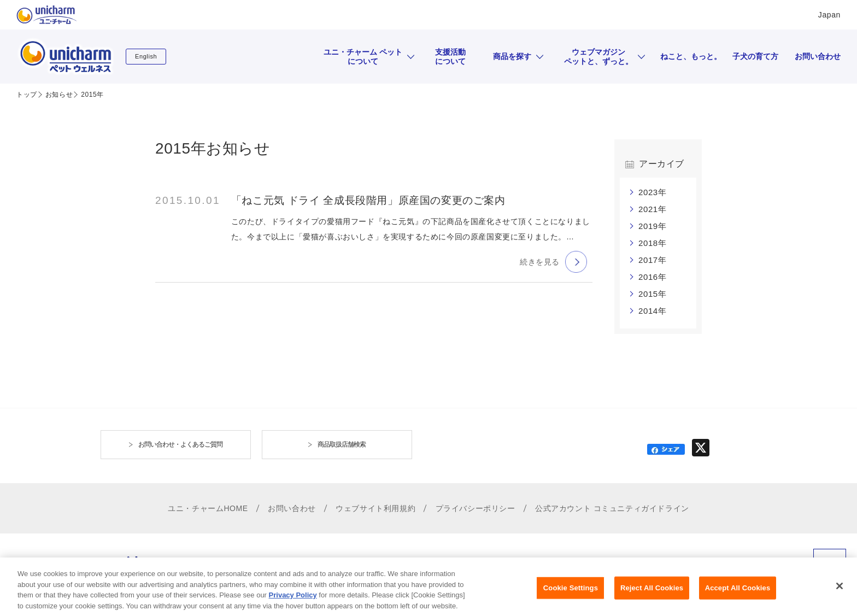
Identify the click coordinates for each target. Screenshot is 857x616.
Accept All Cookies (738, 596)
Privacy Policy (293, 603)
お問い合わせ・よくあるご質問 (180, 444)
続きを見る (540, 262)
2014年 (652, 311)
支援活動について (450, 57)
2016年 (652, 277)
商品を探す (512, 56)
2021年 (652, 209)
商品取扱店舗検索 (342, 444)
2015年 (652, 294)
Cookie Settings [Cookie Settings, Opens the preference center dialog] (571, 596)
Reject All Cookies (652, 596)
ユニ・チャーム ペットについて (363, 57)
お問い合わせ (818, 56)
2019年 (652, 226)
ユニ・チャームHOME (208, 508)
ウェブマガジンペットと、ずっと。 (598, 57)
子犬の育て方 (755, 56)
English (146, 56)
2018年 (652, 243)
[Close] (840, 594)
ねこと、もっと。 (691, 56)
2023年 (652, 192)
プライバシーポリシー (476, 508)
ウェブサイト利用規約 (375, 508)
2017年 (652, 260)
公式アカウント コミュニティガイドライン (612, 508)
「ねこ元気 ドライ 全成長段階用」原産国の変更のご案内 (368, 200)
